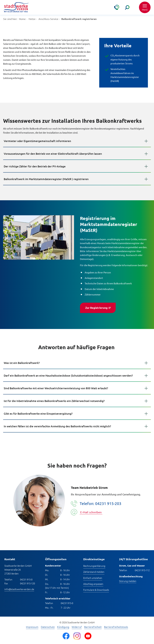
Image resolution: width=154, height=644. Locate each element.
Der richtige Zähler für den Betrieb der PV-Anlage (35, 166)
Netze (32, 19)
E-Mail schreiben (91, 512)
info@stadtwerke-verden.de (19, 589)
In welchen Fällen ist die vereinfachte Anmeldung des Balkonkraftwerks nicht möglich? (57, 426)
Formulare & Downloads (96, 590)
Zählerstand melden (94, 572)
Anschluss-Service (48, 19)
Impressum (32, 627)
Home (22, 19)
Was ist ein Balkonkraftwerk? (22, 363)
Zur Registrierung (96, 308)
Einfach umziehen (93, 578)
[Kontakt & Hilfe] (117, 7)
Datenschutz (48, 627)
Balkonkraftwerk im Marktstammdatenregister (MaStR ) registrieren (46, 179)
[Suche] (127, 7)
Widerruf (77, 627)
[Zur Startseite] (16, 7)
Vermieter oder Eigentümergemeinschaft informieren (37, 141)
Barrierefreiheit (93, 627)
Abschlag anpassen (93, 584)
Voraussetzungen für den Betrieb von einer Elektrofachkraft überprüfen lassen (53, 154)
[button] (145, 7)
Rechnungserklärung (94, 566)
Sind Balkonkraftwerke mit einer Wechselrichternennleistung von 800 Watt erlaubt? (56, 388)
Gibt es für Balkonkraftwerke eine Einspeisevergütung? (38, 414)
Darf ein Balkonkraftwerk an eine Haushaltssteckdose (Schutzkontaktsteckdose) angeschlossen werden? (68, 376)
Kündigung (63, 627)
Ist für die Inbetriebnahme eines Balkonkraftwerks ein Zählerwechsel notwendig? (54, 401)
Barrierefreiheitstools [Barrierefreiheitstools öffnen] (116, 627)
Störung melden (128, 581)
